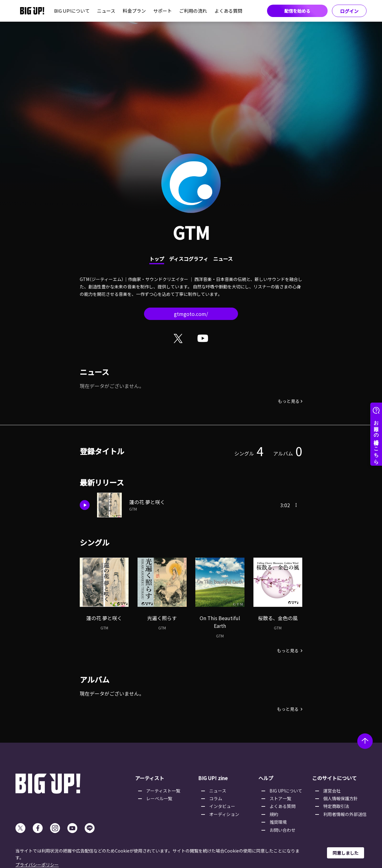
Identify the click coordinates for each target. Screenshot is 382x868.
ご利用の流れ (193, 11)
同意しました (346, 853)
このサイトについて (334, 778)
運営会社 (332, 791)
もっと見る (289, 401)
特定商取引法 (336, 806)
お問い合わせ (282, 830)
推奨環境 (278, 822)
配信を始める (297, 11)
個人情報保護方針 (341, 798)
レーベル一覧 (159, 798)
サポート (163, 11)
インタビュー (222, 806)
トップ (157, 259)
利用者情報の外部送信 (345, 814)
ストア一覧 (280, 798)
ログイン (349, 11)
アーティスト (150, 778)
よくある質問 (228, 11)
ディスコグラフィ (189, 259)
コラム (216, 798)
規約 (274, 814)
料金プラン (134, 11)
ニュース (106, 11)
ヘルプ (266, 778)
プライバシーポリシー (37, 865)
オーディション (224, 814)
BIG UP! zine (213, 778)
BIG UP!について (72, 11)
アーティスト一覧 (163, 791)
